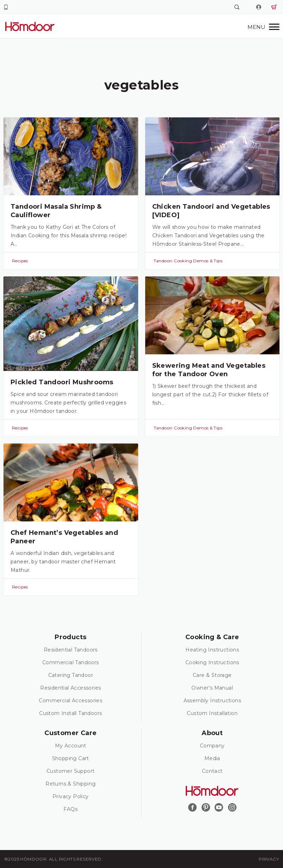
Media (212, 758)
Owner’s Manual (212, 688)
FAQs (70, 809)
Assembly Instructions (212, 701)
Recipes (20, 261)
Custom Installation (212, 713)
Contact (212, 771)
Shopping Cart (71, 758)
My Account (71, 746)
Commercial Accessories (70, 701)
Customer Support (70, 771)
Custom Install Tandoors (70, 713)
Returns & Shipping (70, 784)
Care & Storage (212, 675)
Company (212, 746)
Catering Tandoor (71, 675)
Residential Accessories (70, 688)
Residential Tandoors (71, 650)
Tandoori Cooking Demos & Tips (188, 261)
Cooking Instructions (212, 662)
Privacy (269, 859)
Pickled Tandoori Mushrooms (62, 382)
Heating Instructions (212, 650)
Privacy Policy (71, 796)
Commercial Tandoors (71, 662)
